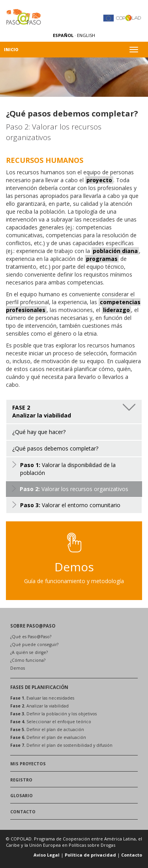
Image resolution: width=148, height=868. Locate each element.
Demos (18, 668)
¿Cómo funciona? (28, 660)
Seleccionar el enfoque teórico (51, 722)
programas (102, 259)
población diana (115, 251)
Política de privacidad (90, 855)
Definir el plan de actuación (47, 729)
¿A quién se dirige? (29, 652)
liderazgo (116, 310)
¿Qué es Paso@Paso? (31, 637)
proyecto (99, 180)
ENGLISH (86, 35)
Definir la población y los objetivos (53, 714)
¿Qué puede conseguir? (34, 645)
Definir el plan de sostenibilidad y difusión (61, 745)
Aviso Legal (47, 855)
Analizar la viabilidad (39, 706)
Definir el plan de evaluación (48, 737)
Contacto (132, 855)
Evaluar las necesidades (42, 698)
